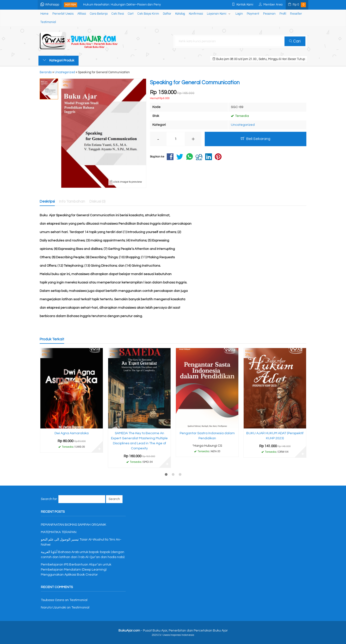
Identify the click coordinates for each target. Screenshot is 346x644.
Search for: (49, 499)
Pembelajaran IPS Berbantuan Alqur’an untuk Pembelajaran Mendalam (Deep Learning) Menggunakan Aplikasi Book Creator (76, 570)
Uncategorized (243, 125)
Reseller (296, 14)
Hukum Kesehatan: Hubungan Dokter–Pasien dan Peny (123, 5)
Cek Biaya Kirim (148, 14)
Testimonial (48, 22)
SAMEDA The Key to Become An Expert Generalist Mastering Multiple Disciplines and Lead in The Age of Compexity (139, 441)
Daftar (167, 14)
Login (239, 14)
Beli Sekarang (256, 139)
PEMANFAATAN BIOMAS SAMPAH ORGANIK (74, 525)
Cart (131, 14)
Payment (253, 14)
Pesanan (269, 14)
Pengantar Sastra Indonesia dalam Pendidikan (207, 436)
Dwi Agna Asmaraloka (72, 433)
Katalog (180, 14)
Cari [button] (295, 41)
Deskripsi (47, 201)
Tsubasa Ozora (53, 600)
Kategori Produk (59, 60)
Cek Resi (118, 14)
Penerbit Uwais (63, 14)
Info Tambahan (72, 201)
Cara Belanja (99, 14)
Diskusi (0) (97, 201)
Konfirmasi (196, 14)
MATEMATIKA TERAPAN (59, 532)
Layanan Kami (217, 14)
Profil (283, 14)
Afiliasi (82, 14)
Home (44, 14)
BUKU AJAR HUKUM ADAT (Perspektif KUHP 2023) (275, 436)
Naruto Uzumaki (53, 608)
